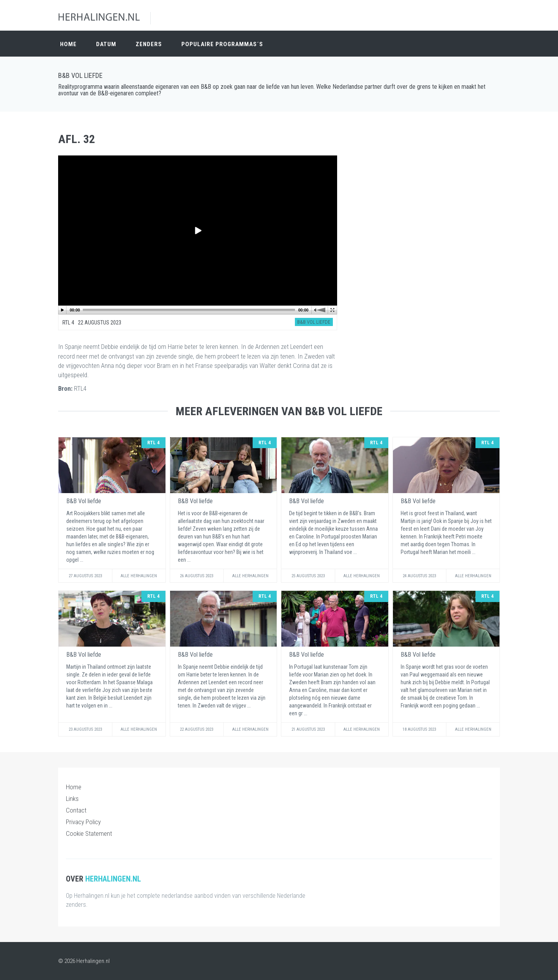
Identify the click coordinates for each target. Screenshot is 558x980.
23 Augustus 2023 (85, 729)
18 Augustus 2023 (419, 729)
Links (72, 799)
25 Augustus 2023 (308, 576)
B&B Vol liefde (80, 75)
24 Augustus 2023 (419, 576)
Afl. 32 (77, 139)
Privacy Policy (83, 822)
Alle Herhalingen (139, 576)
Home (68, 43)
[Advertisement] (430, 174)
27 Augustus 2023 (85, 576)
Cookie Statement (89, 833)
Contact (76, 810)
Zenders (149, 43)
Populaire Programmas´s (222, 43)
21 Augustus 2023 (308, 729)
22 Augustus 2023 (196, 729)
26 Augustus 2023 (196, 576)
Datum (106, 43)
